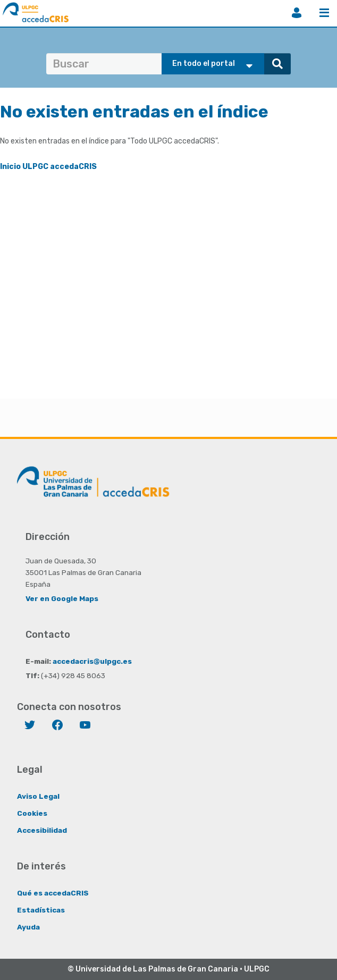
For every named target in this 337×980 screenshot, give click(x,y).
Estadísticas (41, 910)
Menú (324, 13)
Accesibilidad (42, 830)
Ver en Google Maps (62, 598)
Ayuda (28, 927)
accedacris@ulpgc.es (92, 661)
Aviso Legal (38, 796)
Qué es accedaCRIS (53, 893)
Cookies (32, 813)
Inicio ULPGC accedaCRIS (48, 167)
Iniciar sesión (297, 13)
